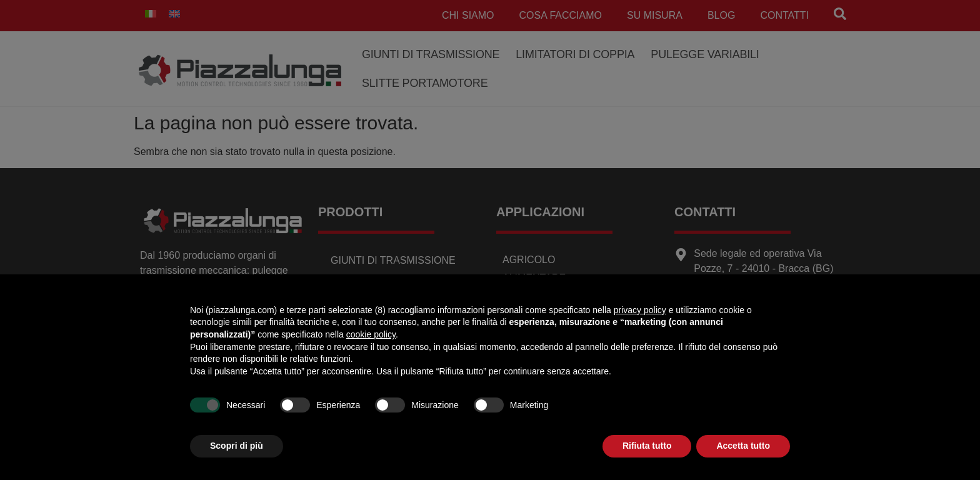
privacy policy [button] (640, 310)
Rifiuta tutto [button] (647, 446)
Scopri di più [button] (237, 446)
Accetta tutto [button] (743, 446)
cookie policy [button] (371, 334)
